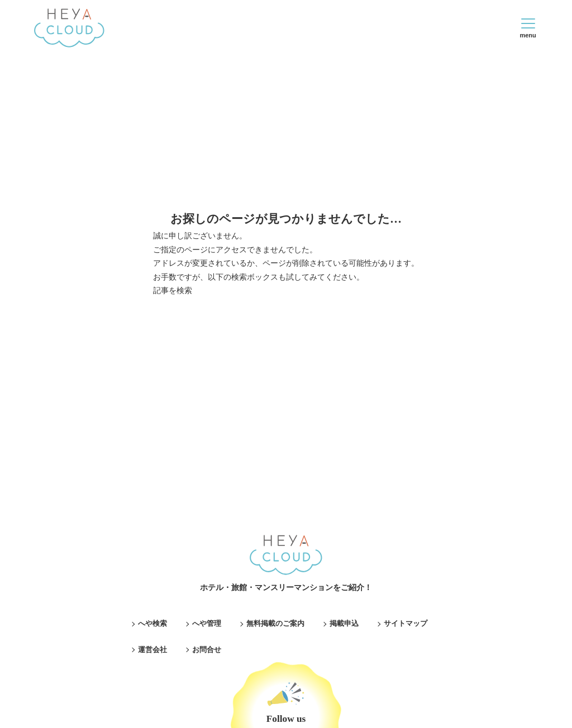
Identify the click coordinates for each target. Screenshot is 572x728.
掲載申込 (344, 624)
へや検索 (152, 624)
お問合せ (207, 650)
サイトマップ (406, 624)
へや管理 (207, 624)
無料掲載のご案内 (275, 624)
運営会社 (152, 650)
